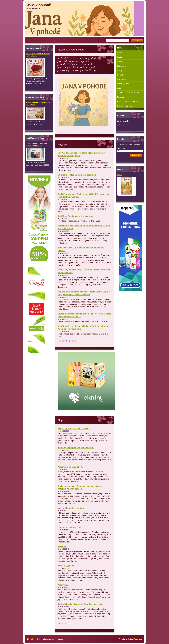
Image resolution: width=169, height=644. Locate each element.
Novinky (120, 62)
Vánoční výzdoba (66, 566)
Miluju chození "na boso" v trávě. (73, 428)
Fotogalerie (122, 66)
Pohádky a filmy (123, 84)
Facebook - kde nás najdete (128, 102)
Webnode (138, 639)
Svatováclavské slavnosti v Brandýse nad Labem (81, 604)
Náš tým (120, 71)
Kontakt (120, 57)
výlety (119, 88)
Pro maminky (122, 97)
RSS (32, 639)
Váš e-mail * (122, 148)
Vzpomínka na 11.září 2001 (70, 467)
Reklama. (62, 546)
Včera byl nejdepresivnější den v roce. (76, 448)
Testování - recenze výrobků (128, 93)
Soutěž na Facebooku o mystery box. (75, 216)
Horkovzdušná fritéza (125, 106)
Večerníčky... (64, 585)
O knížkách (122, 79)
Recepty (120, 75)
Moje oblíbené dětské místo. (71, 508)
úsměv (120, 175)
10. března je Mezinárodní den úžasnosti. (77, 175)
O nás (120, 53)
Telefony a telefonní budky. (70, 527)
